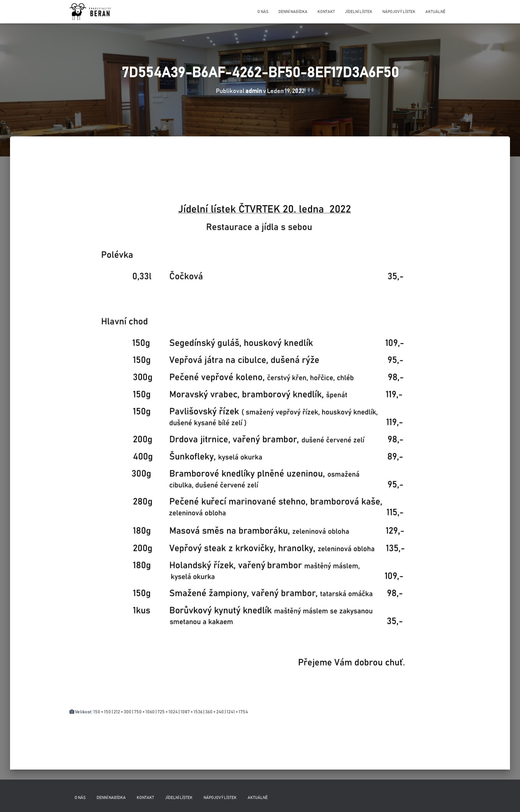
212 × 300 (122, 712)
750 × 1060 (144, 712)
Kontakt (326, 12)
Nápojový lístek (399, 12)
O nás (263, 12)
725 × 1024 (168, 712)
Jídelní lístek (359, 12)
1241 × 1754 (237, 712)
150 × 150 (102, 712)
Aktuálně (435, 12)
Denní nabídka (293, 12)
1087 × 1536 (191, 712)
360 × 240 (215, 712)
